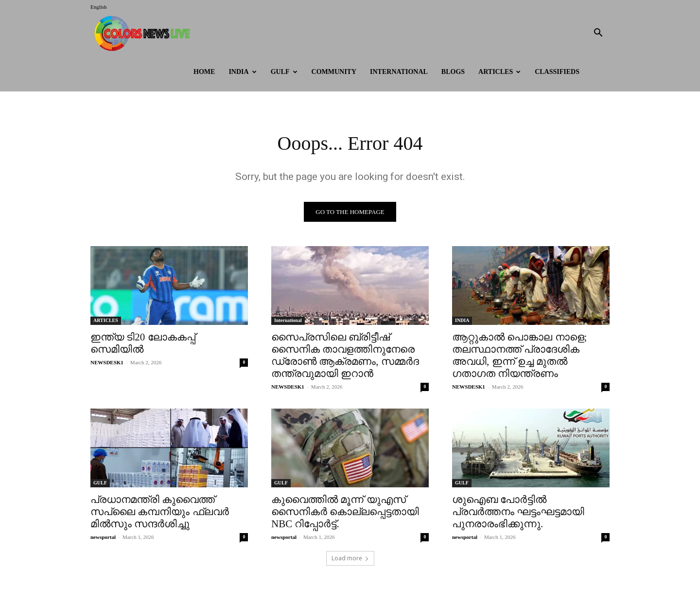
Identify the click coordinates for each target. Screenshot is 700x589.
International (399, 72)
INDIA (242, 72)
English (99, 7)
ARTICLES (499, 72)
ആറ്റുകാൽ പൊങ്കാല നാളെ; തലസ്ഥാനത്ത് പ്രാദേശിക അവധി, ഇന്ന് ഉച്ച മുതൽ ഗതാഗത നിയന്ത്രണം (519, 355)
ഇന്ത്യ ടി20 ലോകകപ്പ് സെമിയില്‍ (143, 343)
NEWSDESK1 (107, 362)
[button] (598, 34)
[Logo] (144, 33)
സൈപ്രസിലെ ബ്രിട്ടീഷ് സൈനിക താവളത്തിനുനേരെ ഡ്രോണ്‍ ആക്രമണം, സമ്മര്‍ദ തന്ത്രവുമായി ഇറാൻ (345, 355)
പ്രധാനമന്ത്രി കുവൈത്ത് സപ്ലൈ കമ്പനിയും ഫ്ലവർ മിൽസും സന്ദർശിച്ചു (160, 512)
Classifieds (557, 72)
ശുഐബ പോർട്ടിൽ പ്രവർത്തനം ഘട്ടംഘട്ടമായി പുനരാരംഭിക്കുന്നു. (518, 512)
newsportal (103, 537)
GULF (284, 72)
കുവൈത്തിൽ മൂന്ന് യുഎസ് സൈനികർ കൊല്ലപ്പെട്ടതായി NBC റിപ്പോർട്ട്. (345, 512)
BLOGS (453, 72)
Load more (350, 558)
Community (334, 72)
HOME (204, 72)
